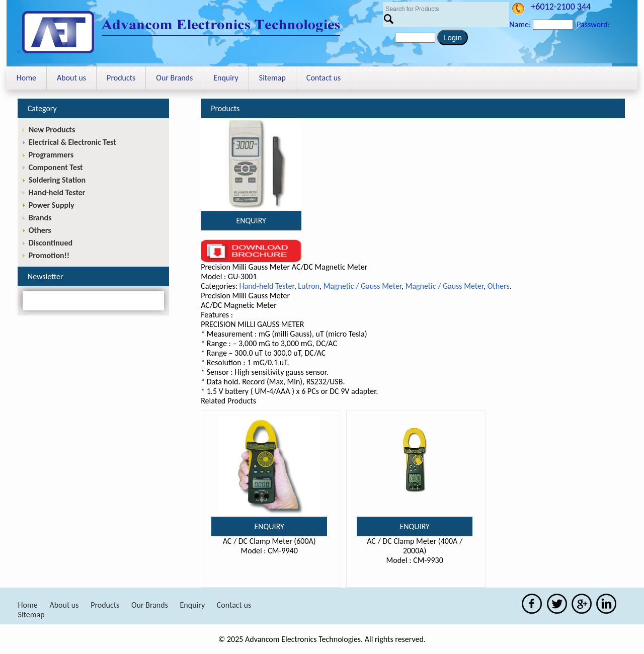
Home (26, 78)
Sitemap (272, 78)
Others (499, 286)
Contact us (324, 78)
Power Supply (52, 205)
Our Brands (174, 78)
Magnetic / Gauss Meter (363, 286)
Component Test (56, 167)
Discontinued (51, 243)
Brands (40, 218)
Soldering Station (57, 180)
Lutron (309, 286)
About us (71, 78)
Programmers (51, 155)
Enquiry (226, 78)
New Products (52, 130)
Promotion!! (49, 255)
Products (121, 78)
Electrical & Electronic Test (72, 142)
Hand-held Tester (267, 286)
